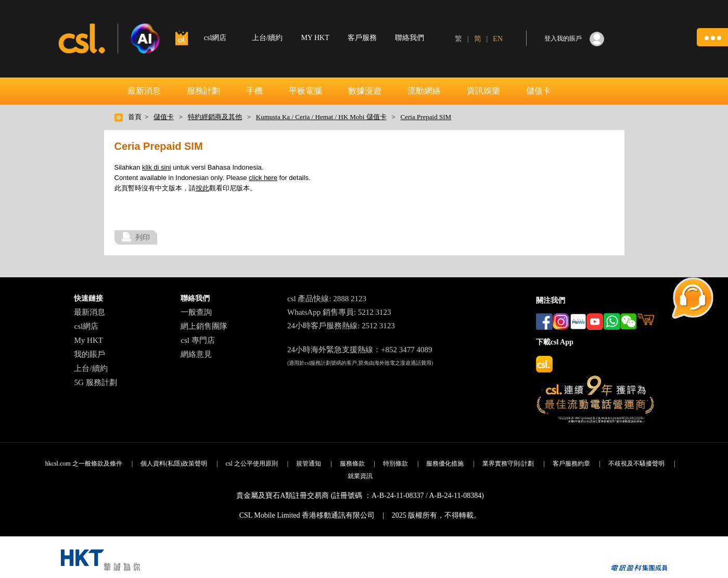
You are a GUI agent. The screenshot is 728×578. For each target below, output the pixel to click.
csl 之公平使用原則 (251, 464)
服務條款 (352, 464)
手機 (254, 91)
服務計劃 (203, 91)
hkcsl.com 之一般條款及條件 (84, 464)
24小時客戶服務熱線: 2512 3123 (341, 326)
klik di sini (157, 167)
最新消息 (144, 91)
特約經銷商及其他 (215, 117)
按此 (202, 188)
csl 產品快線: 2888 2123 (327, 299)
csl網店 (86, 326)
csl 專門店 (197, 340)
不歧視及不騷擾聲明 (636, 464)
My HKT (88, 340)
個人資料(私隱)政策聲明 (174, 464)
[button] (712, 37)
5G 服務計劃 (95, 382)
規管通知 (309, 464)
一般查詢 (196, 312)
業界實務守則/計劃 (508, 464)
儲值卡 (539, 91)
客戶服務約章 (571, 464)
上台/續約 (267, 38)
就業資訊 (360, 476)
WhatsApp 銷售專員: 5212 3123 (339, 312)
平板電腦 (305, 91)
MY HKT (315, 38)
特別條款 (395, 464)
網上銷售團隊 (204, 326)
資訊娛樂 (483, 91)
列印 (143, 237)
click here (263, 178)
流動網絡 (424, 91)
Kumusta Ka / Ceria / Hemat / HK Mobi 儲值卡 (321, 117)
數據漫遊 (365, 91)
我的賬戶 (90, 354)
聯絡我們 (410, 38)
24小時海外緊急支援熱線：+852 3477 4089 (360, 350)
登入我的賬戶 (563, 38)
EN (498, 39)
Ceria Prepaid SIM (426, 117)
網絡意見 (196, 354)
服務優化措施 (445, 464)
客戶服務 (362, 38)
